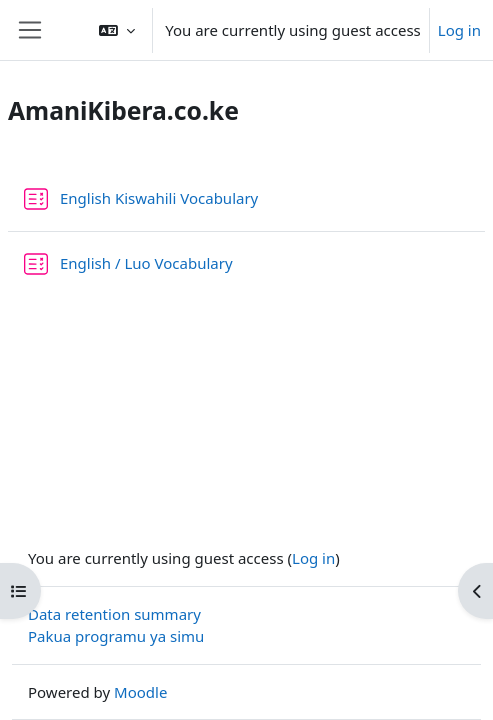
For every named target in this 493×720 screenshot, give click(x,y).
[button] (117, 30)
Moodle (140, 692)
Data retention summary (114, 614)
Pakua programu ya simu (116, 636)
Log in (459, 30)
